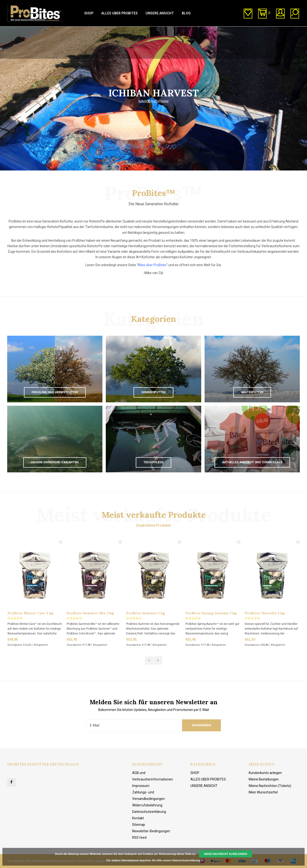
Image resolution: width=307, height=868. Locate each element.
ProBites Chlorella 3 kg (265, 613)
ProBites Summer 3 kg (145, 613)
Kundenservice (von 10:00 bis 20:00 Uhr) (185, 31)
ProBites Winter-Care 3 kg (30, 613)
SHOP (89, 13)
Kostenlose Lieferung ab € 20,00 (274, 31)
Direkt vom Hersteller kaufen (96, 31)
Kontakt (138, 818)
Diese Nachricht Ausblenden (226, 854)
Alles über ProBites (152, 265)
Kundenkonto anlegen (265, 773)
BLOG (186, 13)
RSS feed (139, 838)
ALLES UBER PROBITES (119, 13)
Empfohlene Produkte (154, 525)
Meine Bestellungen (264, 779)
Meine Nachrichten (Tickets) (270, 786)
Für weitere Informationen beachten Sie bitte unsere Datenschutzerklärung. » (155, 860)
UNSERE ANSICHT (160, 13)
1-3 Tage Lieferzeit (23, 31)
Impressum (141, 786)
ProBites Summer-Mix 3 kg (90, 613)
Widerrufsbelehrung (147, 805)
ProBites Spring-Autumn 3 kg (211, 613)
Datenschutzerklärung (149, 812)
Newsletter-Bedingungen (151, 831)
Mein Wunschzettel (263, 792)
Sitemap (139, 825)
